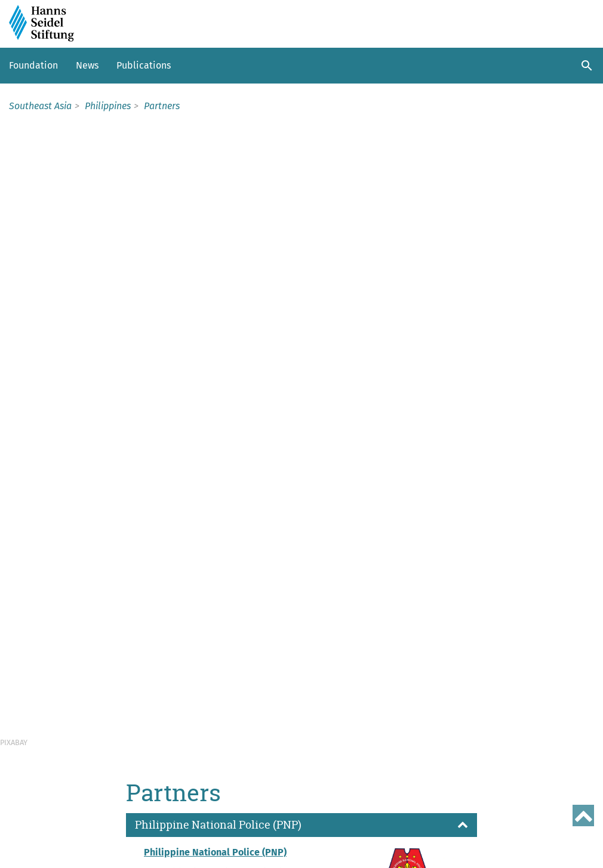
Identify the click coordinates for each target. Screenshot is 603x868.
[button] (301, 230)
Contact (26, 837)
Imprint (108, 837)
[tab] (301, 230)
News (87, 65)
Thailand (30, 773)
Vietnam (29, 787)
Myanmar (32, 743)
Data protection (164, 837)
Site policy (32, 858)
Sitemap (67, 837)
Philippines (36, 758)
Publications (144, 65)
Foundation (33, 65)
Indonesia (33, 728)
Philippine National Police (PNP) (215, 257)
